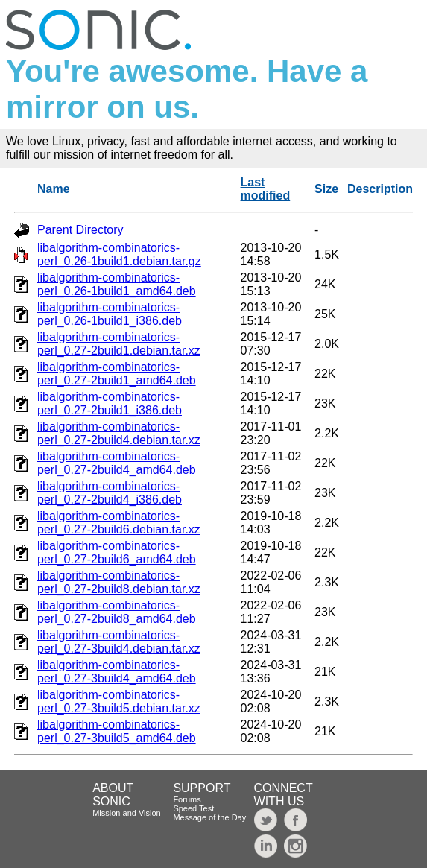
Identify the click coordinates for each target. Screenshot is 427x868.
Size (326, 189)
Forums (187, 799)
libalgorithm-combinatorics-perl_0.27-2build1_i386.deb (110, 403)
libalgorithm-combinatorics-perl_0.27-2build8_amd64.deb (117, 612)
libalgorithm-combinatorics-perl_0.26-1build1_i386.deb (110, 314)
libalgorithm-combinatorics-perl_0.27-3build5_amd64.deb (117, 731)
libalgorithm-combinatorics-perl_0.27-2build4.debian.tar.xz (119, 433)
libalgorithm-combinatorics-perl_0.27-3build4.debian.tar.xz (119, 642)
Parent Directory (80, 230)
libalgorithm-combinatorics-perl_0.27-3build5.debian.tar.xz (119, 701)
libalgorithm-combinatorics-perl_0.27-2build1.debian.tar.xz (119, 344)
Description (380, 189)
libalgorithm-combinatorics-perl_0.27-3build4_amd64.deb (117, 672)
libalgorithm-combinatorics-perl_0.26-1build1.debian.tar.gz (119, 254)
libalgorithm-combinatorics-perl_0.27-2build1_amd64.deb (117, 374)
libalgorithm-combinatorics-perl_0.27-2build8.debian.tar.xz (119, 582)
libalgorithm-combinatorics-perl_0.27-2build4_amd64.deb (117, 463)
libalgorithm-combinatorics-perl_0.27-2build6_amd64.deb (117, 552)
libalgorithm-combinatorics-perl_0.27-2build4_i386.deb (110, 493)
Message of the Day (209, 817)
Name (54, 189)
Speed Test (193, 808)
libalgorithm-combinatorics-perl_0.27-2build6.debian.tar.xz (119, 523)
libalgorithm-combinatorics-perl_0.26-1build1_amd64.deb (117, 284)
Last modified (266, 189)
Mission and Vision (127, 813)
